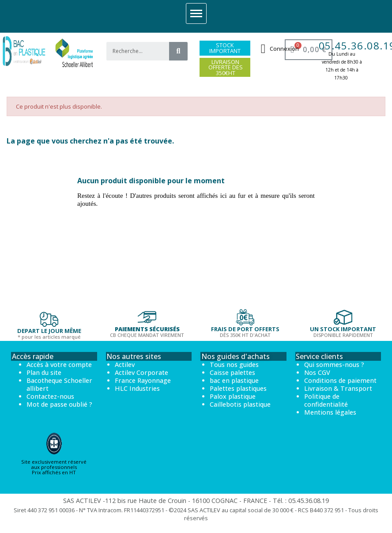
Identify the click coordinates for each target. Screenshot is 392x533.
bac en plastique (234, 380)
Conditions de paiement (340, 380)
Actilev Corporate (141, 372)
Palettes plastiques (238, 388)
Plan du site (44, 372)
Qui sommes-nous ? (334, 365)
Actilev (125, 365)
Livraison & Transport (338, 388)
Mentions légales (330, 412)
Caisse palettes (232, 372)
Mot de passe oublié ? (59, 404)
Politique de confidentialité (326, 400)
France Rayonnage (143, 380)
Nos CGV (317, 372)
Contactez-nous (50, 396)
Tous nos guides (234, 365)
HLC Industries (137, 388)
